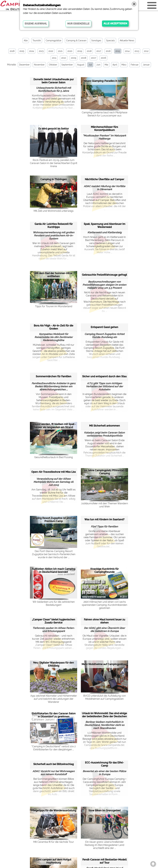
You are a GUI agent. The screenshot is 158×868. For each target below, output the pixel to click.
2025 (22, 51)
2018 (89, 51)
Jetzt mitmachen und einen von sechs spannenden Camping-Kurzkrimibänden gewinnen (104, 605)
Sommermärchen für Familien (54, 376)
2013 (137, 51)
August (81, 65)
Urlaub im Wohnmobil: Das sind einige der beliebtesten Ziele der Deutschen (104, 715)
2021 (60, 51)
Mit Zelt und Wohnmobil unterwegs (54, 211)
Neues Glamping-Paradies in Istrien (104, 81)
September (67, 65)
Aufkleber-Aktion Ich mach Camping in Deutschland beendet (54, 570)
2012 (146, 51)
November (39, 65)
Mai (106, 65)
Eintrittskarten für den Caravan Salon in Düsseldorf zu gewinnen (54, 715)
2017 (99, 51)
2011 (54, 58)
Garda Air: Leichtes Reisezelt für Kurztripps (54, 226)
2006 (103, 58)
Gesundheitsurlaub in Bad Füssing (54, 457)
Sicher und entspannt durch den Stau (104, 376)
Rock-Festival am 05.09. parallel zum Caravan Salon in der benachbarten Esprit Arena (54, 163)
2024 (32, 51)
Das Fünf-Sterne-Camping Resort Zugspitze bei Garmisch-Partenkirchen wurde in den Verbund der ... (54, 554)
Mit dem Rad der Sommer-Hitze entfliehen (54, 275)
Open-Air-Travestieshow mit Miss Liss (54, 472)
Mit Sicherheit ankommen (105, 426)
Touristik (37, 40)
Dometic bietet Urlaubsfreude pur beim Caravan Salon (54, 81)
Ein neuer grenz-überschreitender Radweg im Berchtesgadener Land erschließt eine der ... (104, 845)
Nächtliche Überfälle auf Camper (105, 179)
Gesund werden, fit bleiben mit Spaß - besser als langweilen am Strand (54, 426)
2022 (51, 51)
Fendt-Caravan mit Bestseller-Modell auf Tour (105, 861)
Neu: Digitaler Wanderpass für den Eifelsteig (54, 664)
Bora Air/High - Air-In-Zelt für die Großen (54, 327)
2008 (84, 58)
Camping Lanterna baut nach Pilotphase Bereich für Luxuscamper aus (105, 114)
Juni (98, 65)
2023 (41, 51)
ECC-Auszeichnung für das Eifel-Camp (104, 764)
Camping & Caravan (76, 40)
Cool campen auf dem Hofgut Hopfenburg (54, 861)
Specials (110, 40)
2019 (80, 51)
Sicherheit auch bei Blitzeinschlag (54, 764)
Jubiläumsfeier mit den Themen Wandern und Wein (104, 505)
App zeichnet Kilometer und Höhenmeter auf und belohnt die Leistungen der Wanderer (54, 699)
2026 (12, 51)
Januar (146, 65)
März (124, 65)
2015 (118, 51)
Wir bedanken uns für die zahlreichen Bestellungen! (54, 603)
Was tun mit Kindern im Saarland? (104, 519)
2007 (94, 58)
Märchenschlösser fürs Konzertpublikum (104, 128)
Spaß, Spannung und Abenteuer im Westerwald (105, 226)
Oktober (53, 65)
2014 (127, 51)
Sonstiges (96, 40)
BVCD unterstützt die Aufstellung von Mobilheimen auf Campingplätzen (105, 697)
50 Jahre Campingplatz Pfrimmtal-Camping (104, 472)
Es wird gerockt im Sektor (54, 129)
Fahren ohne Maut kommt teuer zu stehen (105, 621)
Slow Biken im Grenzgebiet (105, 810)
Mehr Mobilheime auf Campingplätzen (104, 664)
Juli (90, 65)
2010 (64, 58)
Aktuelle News (127, 40)
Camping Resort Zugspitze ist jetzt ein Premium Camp (54, 520)
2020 (70, 51)
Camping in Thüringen (54, 179)
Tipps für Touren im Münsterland (54, 306)
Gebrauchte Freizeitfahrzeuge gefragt (104, 275)
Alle (26, 40)
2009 (74, 58)
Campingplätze (53, 40)
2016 (108, 51)
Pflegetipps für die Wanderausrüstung (54, 810)
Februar (135, 65)
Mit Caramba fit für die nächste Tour (54, 842)
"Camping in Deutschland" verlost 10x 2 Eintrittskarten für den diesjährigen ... (54, 748)
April (115, 65)
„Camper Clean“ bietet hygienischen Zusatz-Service (54, 621)
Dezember (24, 65)
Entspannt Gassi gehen (104, 327)
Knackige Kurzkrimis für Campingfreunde (105, 570)
